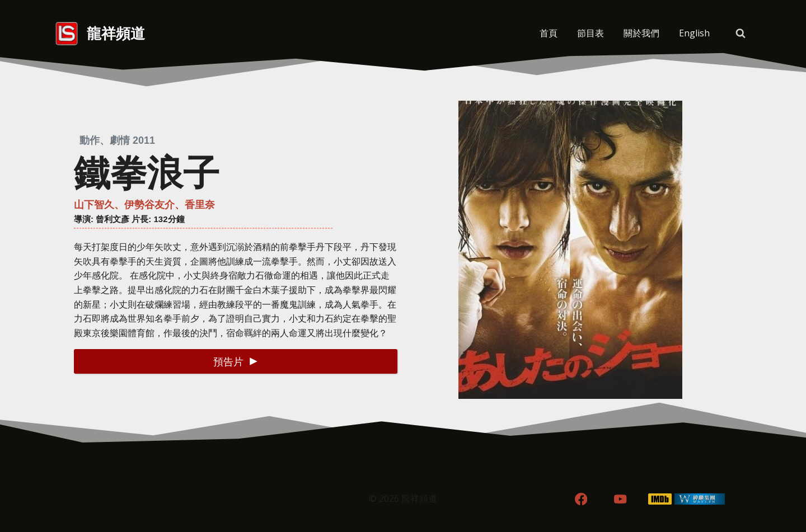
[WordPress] (700, 499)
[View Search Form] (741, 34)
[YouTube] (620, 499)
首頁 (549, 33)
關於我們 (641, 33)
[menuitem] (694, 34)
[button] (236, 361)
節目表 (591, 33)
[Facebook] (581, 499)
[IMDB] (660, 499)
